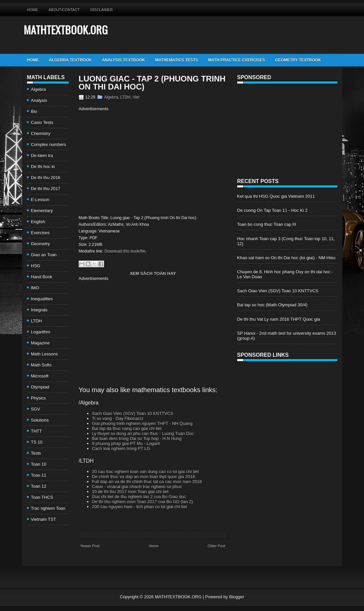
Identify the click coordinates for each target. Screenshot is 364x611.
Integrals (39, 310)
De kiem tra (42, 156)
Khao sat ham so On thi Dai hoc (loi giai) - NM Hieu (286, 258)
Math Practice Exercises (237, 60)
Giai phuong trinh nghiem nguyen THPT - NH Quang (142, 423)
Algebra (39, 89)
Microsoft (40, 376)
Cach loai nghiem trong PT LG (121, 448)
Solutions (40, 420)
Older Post (217, 546)
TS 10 (37, 442)
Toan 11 (39, 475)
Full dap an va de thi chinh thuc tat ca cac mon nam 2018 (147, 482)
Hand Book (42, 277)
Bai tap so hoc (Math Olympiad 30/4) (272, 305)
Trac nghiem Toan (48, 508)
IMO (35, 288)
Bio (34, 111)
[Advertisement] (135, 162)
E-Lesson (40, 200)
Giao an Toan (44, 255)
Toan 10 (39, 464)
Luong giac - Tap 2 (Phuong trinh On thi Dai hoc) (152, 83)
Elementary (42, 211)
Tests (36, 453)
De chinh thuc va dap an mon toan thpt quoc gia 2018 (144, 477)
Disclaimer (102, 10)
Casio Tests (42, 122)
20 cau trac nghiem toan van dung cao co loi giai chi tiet (145, 472)
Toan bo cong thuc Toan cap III (267, 224)
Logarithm (41, 332)
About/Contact (64, 10)
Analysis (39, 100)
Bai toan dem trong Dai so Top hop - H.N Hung (137, 438)
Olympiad (40, 387)
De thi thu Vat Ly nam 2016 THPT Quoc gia (279, 319)
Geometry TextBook (298, 60)
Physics (39, 398)
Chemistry (41, 133)
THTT (37, 431)
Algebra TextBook (71, 60)
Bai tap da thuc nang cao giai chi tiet (127, 428)
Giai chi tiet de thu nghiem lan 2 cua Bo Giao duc (139, 497)
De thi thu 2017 (46, 189)
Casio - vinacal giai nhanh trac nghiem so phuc (137, 487)
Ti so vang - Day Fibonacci (118, 418)
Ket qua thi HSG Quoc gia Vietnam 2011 (276, 196)
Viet (136, 97)
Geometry (41, 244)
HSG (36, 266)
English (38, 222)
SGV (36, 409)
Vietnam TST (44, 519)
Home (33, 10)
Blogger (237, 597)
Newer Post (90, 546)
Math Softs (41, 365)
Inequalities (42, 299)
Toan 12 (39, 486)
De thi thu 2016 (46, 178)
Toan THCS (42, 497)
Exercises (40, 233)
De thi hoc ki (43, 167)
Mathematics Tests (177, 60)
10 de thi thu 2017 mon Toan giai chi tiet (130, 492)
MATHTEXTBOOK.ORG (66, 30)
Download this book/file (125, 251)
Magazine (40, 343)
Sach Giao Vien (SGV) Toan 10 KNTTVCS (133, 413)
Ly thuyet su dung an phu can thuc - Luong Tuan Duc (143, 433)
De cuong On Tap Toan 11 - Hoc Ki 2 (272, 210)
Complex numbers (49, 144)
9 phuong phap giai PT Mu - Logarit (126, 443)
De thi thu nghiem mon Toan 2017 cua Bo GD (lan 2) (143, 502)
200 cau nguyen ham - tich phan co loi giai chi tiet (140, 507)
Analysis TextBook (123, 60)
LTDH (37, 321)
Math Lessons (45, 354)
